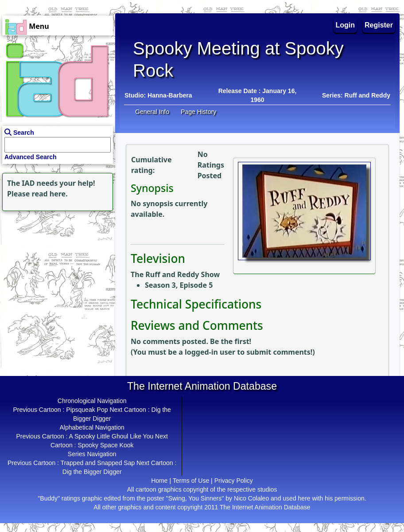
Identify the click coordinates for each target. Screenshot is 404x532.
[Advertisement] (55, 269)
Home (159, 481)
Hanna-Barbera (170, 95)
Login (346, 25)
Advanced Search (31, 157)
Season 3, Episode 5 (179, 285)
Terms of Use (191, 481)
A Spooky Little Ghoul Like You (111, 436)
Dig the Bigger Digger (92, 472)
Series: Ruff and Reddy (356, 95)
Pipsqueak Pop (87, 410)
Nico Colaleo (251, 498)
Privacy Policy (234, 481)
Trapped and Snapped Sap (98, 463)
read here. (50, 194)
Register (379, 25)
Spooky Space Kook (105, 445)
